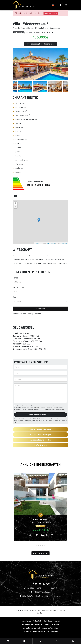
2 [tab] (38, 546)
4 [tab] (43, 546)
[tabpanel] (41, 508)
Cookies (62, 610)
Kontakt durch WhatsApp (41, 429)
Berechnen (41, 309)
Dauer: (15, 297)
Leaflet (37, 243)
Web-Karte (40, 613)
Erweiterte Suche (51, 13)
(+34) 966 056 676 (50, 588)
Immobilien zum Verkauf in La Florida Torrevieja (40, 624)
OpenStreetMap (50, 243)
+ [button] (16, 203)
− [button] (16, 207)
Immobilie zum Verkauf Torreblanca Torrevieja (40, 628)
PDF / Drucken (40, 445)
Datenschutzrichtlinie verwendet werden (45, 408)
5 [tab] (45, 546)
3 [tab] (41, 546)
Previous (15, 64)
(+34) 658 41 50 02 (34, 588)
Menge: (16, 278)
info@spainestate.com (42, 592)
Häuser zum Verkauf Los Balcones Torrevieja (41, 631)
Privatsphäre (53, 610)
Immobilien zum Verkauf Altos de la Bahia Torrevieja (41, 621)
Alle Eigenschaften (40, 553)
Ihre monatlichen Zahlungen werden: (27, 314)
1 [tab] (36, 546)
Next (66, 64)
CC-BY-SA (65, 243)
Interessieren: (18, 287)
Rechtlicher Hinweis (40, 610)
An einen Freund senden (41, 440)
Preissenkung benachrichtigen (40, 44)
